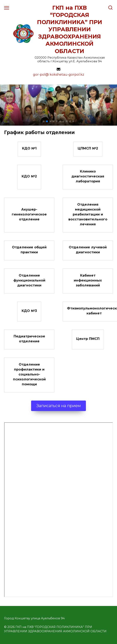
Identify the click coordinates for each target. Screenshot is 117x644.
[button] (44, 121)
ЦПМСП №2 (88, 148)
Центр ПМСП (88, 339)
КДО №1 (29, 148)
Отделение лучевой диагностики (88, 250)
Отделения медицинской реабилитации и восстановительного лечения (88, 214)
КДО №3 (29, 311)
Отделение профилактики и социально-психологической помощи (29, 374)
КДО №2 (29, 176)
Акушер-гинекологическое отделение (29, 214)
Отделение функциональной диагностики (29, 280)
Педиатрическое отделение (29, 339)
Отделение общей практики (29, 250)
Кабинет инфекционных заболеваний (88, 280)
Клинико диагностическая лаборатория (88, 176)
